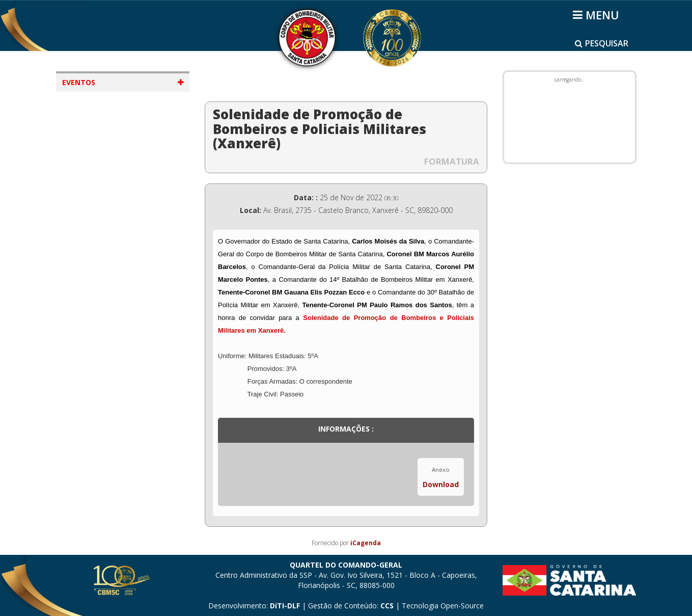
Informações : (346, 429)
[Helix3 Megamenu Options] (598, 15)
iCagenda (366, 543)
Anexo (441, 470)
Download (441, 484)
